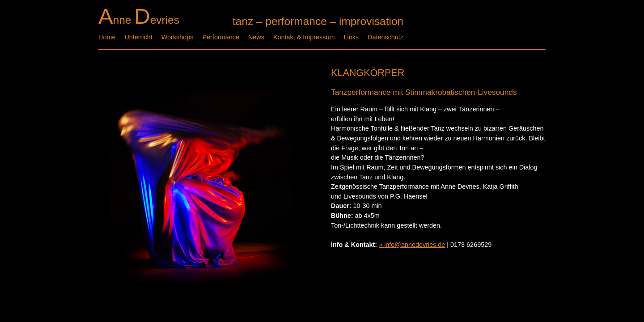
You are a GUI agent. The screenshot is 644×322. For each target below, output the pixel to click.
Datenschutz (386, 37)
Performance (221, 37)
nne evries (139, 20)
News (256, 37)
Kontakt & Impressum (304, 37)
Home (107, 37)
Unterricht (138, 37)
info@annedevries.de (415, 245)
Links (351, 37)
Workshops (178, 37)
